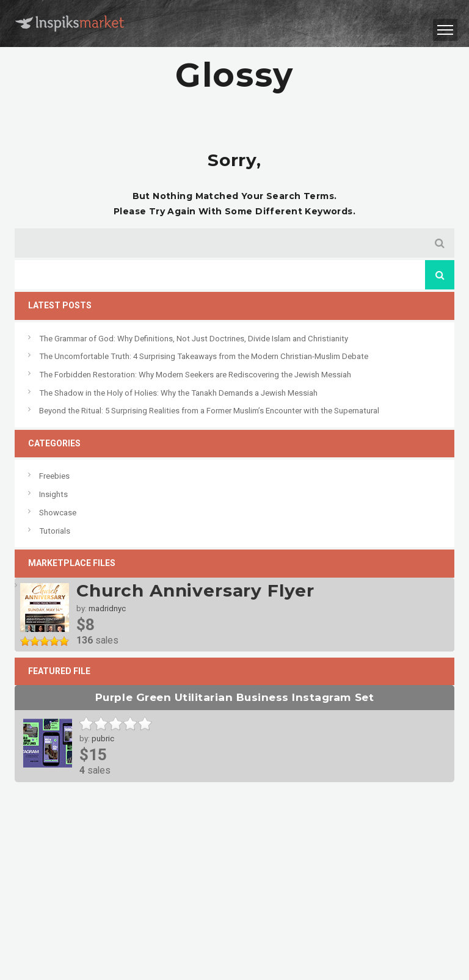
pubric (103, 739)
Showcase (58, 513)
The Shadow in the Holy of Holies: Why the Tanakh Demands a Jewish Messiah (178, 393)
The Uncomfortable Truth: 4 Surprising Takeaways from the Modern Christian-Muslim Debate (204, 356)
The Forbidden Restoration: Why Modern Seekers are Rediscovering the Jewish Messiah (195, 375)
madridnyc (107, 608)
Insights (53, 494)
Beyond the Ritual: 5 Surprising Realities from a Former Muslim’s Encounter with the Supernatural (209, 411)
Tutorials (55, 531)
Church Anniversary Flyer (195, 590)
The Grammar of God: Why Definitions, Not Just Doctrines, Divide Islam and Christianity (194, 339)
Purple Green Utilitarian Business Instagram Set (234, 697)
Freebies (54, 476)
